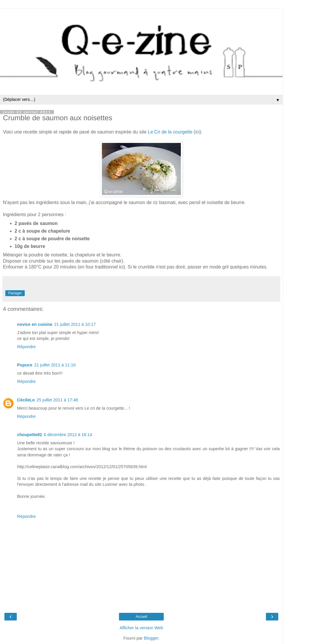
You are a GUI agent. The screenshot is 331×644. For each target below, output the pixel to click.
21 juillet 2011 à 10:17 (75, 324)
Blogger (151, 638)
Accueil (141, 617)
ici (197, 132)
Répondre (26, 347)
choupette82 (30, 435)
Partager (15, 293)
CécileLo (26, 400)
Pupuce (25, 365)
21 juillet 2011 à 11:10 (55, 365)
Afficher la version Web (141, 628)
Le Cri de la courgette (170, 132)
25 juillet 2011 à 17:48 (57, 400)
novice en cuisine (35, 324)
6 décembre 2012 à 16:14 (68, 435)
